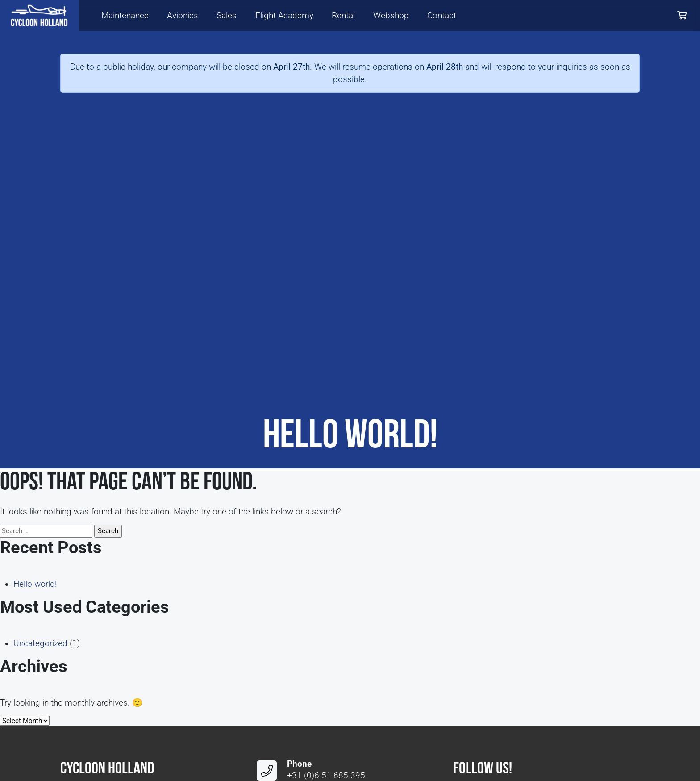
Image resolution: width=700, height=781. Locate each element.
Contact (442, 16)
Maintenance (125, 16)
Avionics (183, 16)
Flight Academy (284, 16)
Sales (227, 16)
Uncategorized (40, 643)
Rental (343, 16)
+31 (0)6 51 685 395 (326, 776)
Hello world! (35, 584)
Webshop (391, 16)
